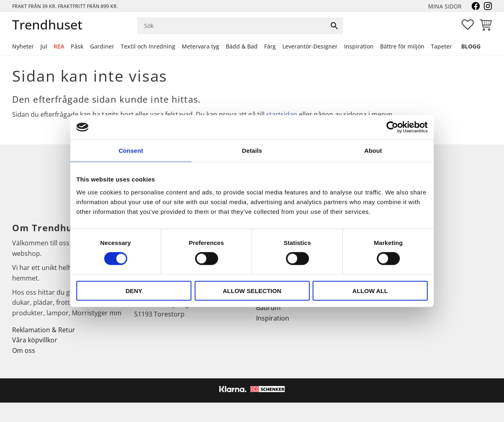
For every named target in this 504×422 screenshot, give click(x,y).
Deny (134, 290)
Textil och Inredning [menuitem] (148, 46)
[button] (468, 25)
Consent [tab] (131, 151)
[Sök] (334, 26)
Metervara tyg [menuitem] (201, 46)
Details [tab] (252, 151)
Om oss (24, 350)
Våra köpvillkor (35, 340)
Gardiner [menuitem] (102, 46)
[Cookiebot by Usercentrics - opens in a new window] (392, 127)
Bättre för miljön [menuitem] (402, 46)
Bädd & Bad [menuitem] (242, 46)
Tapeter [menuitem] (441, 46)
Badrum (268, 308)
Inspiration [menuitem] (359, 46)
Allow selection (252, 290)
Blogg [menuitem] (471, 46)
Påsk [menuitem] (77, 46)
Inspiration (273, 318)
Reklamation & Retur (44, 330)
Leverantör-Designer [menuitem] (310, 46)
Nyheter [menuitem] (23, 46)
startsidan (282, 114)
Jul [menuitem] (44, 46)
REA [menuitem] (59, 46)
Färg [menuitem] (270, 46)
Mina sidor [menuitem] (445, 6)
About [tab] (373, 151)
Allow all (370, 290)
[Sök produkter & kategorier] (232, 26)
